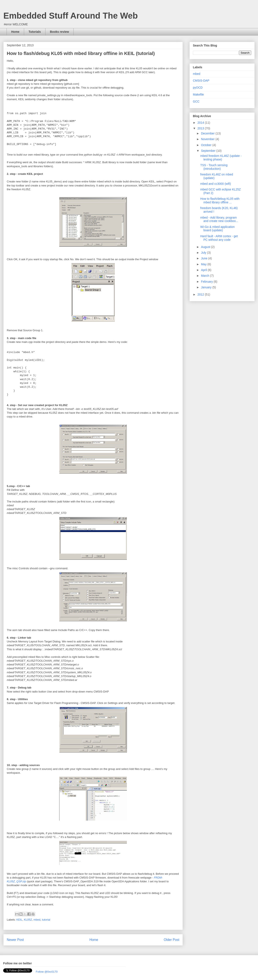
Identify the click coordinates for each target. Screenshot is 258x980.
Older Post (172, 940)
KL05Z (28, 920)
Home (15, 32)
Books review (59, 32)
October (207, 145)
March (205, 276)
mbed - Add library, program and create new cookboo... (219, 219)
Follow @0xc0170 (47, 972)
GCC (196, 101)
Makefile (198, 94)
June (204, 258)
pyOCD (198, 88)
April (204, 270)
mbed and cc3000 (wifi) (216, 184)
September (209, 151)
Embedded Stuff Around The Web (71, 16)
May (204, 264)
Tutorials (35, 32)
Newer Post (15, 940)
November (208, 139)
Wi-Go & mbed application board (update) (218, 229)
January (207, 287)
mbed (37, 920)
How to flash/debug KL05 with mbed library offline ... (220, 201)
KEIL (19, 920)
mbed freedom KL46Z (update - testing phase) (221, 158)
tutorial (46, 920)
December (208, 133)
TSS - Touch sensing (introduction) (214, 167)
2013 (201, 128)
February (207, 282)
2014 (201, 123)
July (204, 253)
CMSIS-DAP (201, 81)
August (206, 247)
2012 (201, 294)
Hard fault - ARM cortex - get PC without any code (219, 238)
